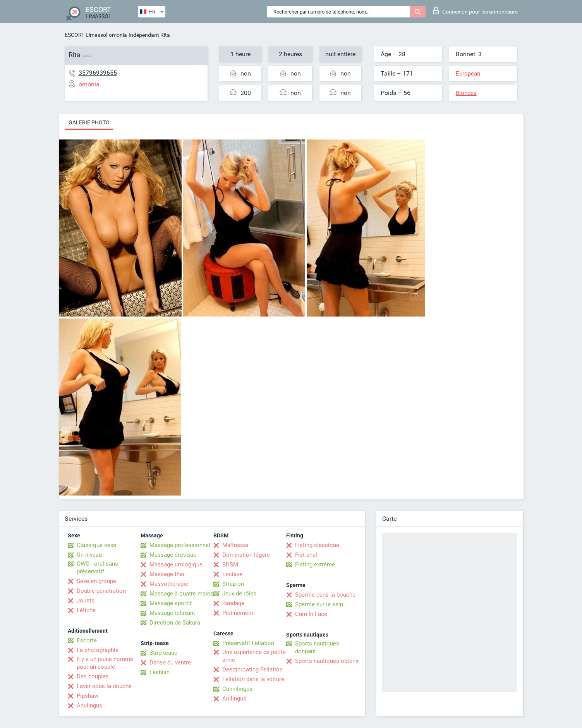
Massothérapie (169, 584)
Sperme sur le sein (319, 604)
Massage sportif (171, 603)
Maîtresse (235, 545)
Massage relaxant (172, 613)
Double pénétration (101, 591)
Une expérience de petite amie (254, 656)
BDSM (230, 565)
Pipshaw (88, 696)
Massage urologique (176, 565)
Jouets (86, 601)
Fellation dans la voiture (253, 679)
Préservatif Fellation (248, 643)
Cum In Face (311, 614)
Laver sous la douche (104, 686)
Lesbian (160, 672)
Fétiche (86, 610)
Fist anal (306, 555)
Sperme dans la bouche (325, 595)
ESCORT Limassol (86, 35)
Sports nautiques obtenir (327, 661)
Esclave (232, 574)
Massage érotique (173, 555)
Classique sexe (96, 545)
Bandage (233, 603)
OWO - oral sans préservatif (97, 568)
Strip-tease (163, 653)
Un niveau (89, 555)
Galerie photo (89, 122)
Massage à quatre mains (181, 594)
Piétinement (238, 613)
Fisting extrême (315, 565)
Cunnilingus (237, 689)
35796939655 (98, 73)
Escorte (87, 640)
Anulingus (89, 706)
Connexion (476, 10)
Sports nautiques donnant (317, 647)
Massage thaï (167, 574)
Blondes (466, 93)
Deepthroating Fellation (252, 669)
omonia (118, 35)
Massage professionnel (180, 545)
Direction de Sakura (175, 623)
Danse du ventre (170, 663)
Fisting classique (317, 545)
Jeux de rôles (239, 594)
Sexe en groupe (96, 581)
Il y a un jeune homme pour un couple (105, 663)
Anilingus (234, 699)
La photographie (98, 650)
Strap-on (233, 584)
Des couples (93, 676)
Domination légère (246, 555)
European (468, 74)
